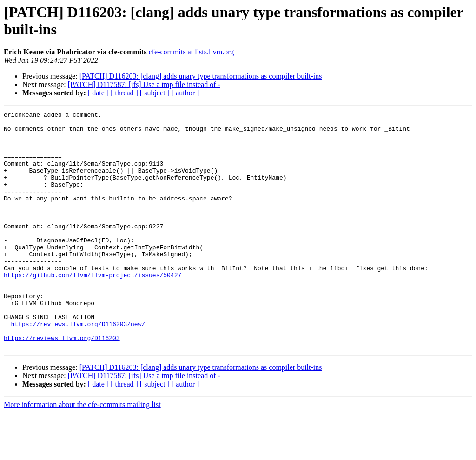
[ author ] (185, 93)
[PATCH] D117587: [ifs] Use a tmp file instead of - (144, 84)
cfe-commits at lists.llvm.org (192, 52)
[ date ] (98, 93)
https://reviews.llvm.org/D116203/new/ (78, 367)
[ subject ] (155, 93)
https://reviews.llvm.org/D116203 (62, 384)
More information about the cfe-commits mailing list (82, 452)
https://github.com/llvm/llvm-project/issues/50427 (93, 308)
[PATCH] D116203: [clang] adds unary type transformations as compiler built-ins (201, 76)
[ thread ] (124, 93)
